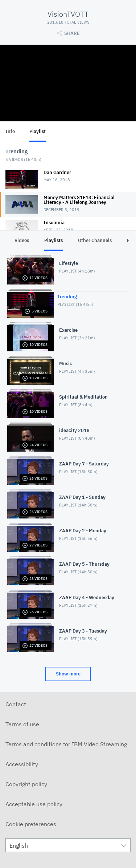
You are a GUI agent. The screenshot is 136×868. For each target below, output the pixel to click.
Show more (68, 674)
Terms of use (22, 724)
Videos (22, 240)
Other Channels (95, 240)
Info (10, 131)
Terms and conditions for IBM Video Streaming (66, 744)
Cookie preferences (31, 824)
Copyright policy (26, 784)
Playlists (53, 240)
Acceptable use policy (34, 804)
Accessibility (22, 764)
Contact (16, 704)
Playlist (38, 131)
